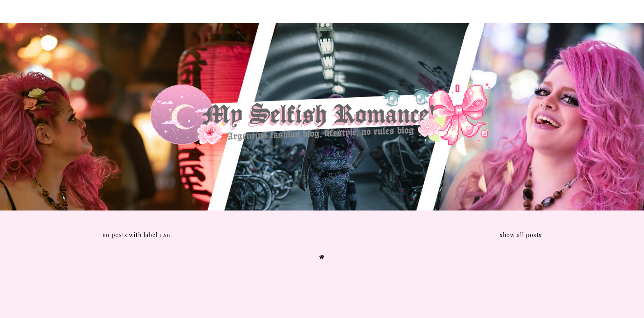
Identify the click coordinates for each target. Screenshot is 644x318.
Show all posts (521, 235)
